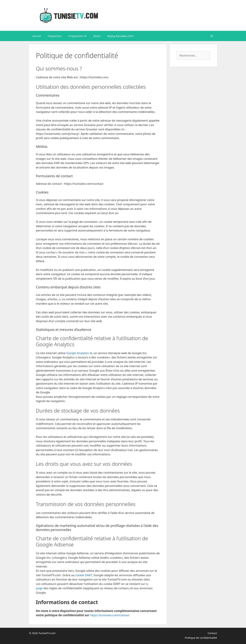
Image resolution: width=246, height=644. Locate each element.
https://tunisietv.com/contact (110, 615)
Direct (97, 36)
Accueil (37, 36)
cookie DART (84, 575)
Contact (212, 633)
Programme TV (77, 36)
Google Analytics (78, 353)
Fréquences (55, 36)
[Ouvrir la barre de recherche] (212, 36)
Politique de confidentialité (201, 638)
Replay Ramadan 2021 (121, 36)
